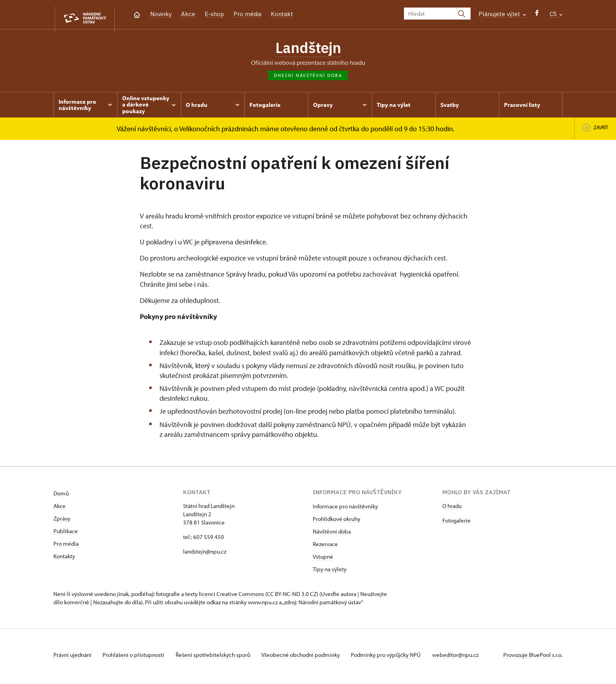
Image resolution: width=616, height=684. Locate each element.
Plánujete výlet (502, 14)
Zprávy (62, 522)
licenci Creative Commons (231, 597)
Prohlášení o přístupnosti (137, 658)
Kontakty (64, 559)
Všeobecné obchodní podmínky (309, 658)
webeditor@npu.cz (468, 658)
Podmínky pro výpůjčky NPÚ (397, 658)
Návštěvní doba (332, 535)
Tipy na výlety (330, 572)
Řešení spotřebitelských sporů (219, 658)
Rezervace (325, 547)
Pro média (247, 14)
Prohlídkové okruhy (336, 522)
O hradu (452, 509)
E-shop (214, 14)
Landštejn (308, 49)
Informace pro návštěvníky (345, 509)
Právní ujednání (73, 658)
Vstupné (323, 560)
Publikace (66, 534)
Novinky (161, 14)
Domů (61, 496)
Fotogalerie (456, 524)
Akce (188, 14)
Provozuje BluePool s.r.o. (533, 658)
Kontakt (282, 14)
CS (556, 14)
